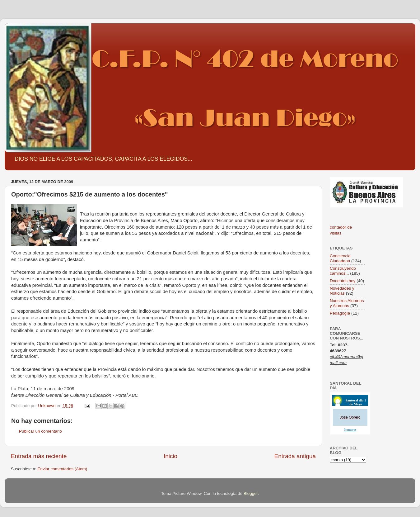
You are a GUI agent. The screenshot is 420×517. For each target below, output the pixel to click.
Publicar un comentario (40, 431)
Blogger (251, 493)
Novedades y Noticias (342, 291)
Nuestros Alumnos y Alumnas (347, 303)
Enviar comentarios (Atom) (63, 469)
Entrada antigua (295, 456)
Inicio (170, 456)
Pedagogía (340, 313)
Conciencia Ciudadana (340, 258)
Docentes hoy (343, 281)
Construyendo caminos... (343, 271)
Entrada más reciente (39, 456)
